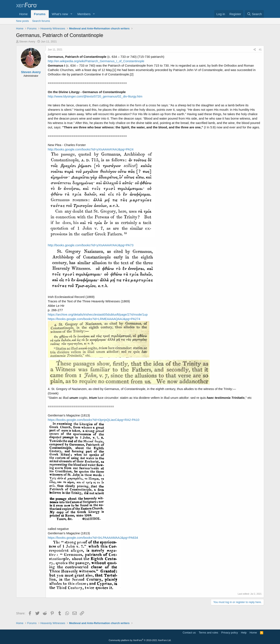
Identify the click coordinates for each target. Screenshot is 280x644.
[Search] (254, 14)
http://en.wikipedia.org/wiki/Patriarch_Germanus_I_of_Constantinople (96, 61)
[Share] (255, 50)
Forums (40, 14)
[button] (71, 14)
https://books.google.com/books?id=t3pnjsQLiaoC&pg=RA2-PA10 (94, 420)
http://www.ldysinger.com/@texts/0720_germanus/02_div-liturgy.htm (95, 96)
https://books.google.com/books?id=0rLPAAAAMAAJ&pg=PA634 (93, 538)
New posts (23, 21)
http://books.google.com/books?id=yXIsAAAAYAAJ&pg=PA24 (91, 149)
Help (244, 633)
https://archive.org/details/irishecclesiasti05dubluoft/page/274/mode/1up (98, 314)
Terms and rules (208, 633)
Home (24, 14)
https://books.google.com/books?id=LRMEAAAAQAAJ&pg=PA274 (94, 319)
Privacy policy (229, 633)
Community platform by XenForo (140, 640)
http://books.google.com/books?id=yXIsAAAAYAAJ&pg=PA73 (91, 245)
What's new (60, 14)
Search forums (41, 21)
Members (84, 14)
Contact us (189, 633)
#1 (260, 50)
